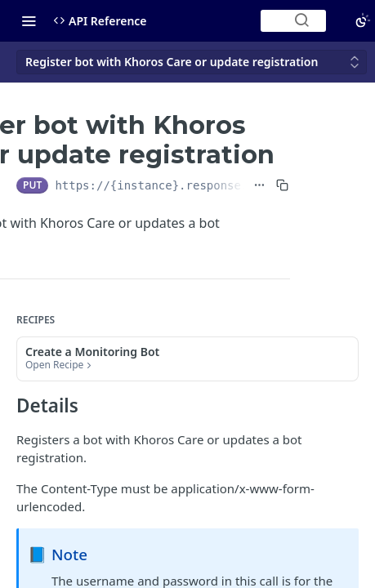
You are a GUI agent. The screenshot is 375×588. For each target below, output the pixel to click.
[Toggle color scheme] (363, 20)
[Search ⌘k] (293, 21)
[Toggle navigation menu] (29, 20)
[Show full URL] (259, 185)
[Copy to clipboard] (282, 185)
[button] (187, 359)
